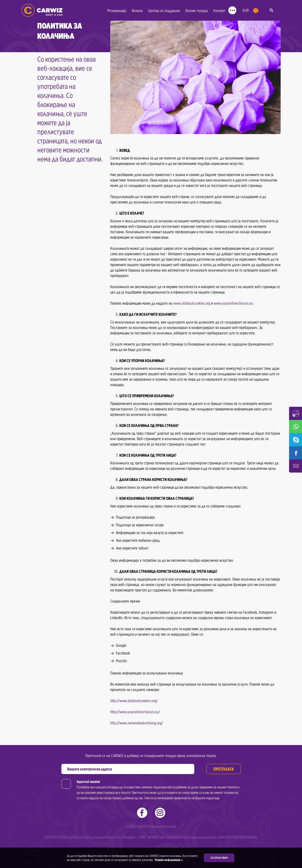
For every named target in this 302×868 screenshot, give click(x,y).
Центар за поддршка (164, 11)
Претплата (224, 769)
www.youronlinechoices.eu (233, 303)
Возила (137, 11)
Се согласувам (219, 858)
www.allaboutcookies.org (192, 303)
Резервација (117, 11)
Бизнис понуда (197, 11)
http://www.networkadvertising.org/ (137, 723)
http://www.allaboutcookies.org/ (134, 701)
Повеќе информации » (168, 860)
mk (256, 11)
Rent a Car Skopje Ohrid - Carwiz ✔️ (42, 10)
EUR (246, 10)
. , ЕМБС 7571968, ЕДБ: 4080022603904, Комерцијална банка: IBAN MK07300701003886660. (197, 837)
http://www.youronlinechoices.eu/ (135, 712)
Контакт (219, 11)
